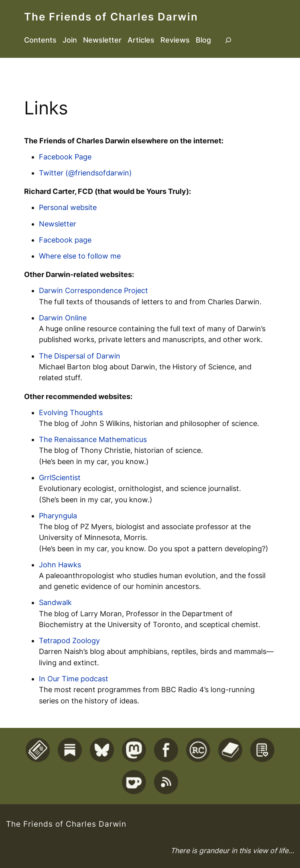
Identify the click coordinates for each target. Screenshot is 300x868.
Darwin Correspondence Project (93, 290)
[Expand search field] (228, 40)
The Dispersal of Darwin (80, 356)
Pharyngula (58, 516)
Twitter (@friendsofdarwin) (85, 173)
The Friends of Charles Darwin (111, 17)
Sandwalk (55, 602)
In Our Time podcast (74, 679)
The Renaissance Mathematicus (93, 439)
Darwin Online (63, 318)
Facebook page (65, 240)
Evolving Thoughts (71, 413)
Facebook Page (65, 157)
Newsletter (58, 224)
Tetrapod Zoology (69, 641)
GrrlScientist (60, 478)
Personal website (68, 207)
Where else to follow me (80, 256)
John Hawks (60, 565)
